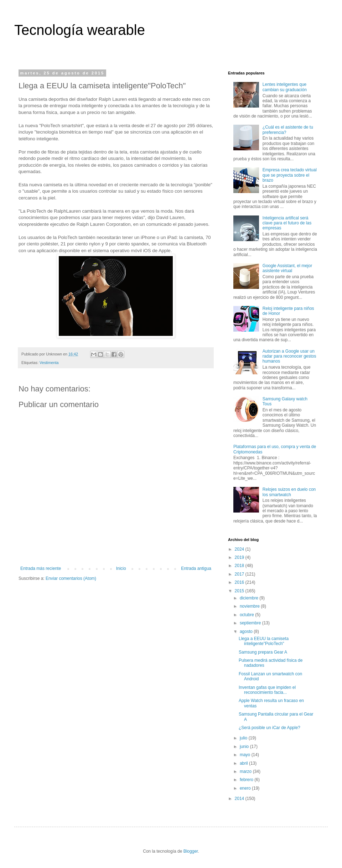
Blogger (191, 851)
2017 (240, 574)
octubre (247, 615)
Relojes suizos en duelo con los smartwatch (289, 492)
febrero (247, 780)
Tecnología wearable (80, 30)
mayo (246, 755)
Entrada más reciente (41, 568)
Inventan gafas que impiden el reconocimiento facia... (267, 690)
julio (244, 738)
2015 (240, 591)
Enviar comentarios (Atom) (71, 578)
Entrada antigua (196, 568)
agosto (247, 631)
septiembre (251, 623)
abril (244, 763)
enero (246, 788)
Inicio (121, 568)
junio (245, 747)
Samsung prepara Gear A (263, 652)
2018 (240, 566)
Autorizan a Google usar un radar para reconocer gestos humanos (289, 356)
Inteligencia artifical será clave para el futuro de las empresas (287, 223)
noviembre (250, 606)
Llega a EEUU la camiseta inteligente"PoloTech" (264, 641)
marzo (246, 771)
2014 (240, 799)
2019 (240, 557)
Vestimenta (49, 363)
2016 (240, 582)
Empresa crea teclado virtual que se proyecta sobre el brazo (290, 175)
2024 (240, 549)
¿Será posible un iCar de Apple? (270, 728)
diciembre (250, 598)
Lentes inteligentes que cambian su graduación (285, 87)
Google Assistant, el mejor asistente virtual (287, 268)
